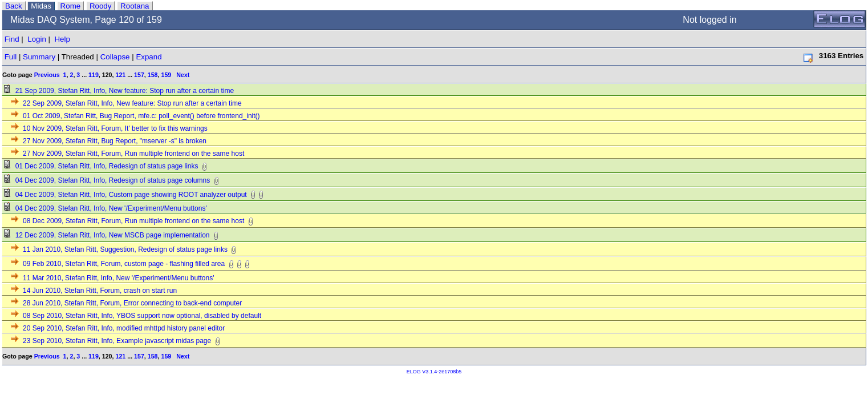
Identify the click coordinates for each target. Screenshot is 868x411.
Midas (41, 6)
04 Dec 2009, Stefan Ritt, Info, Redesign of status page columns (108, 180)
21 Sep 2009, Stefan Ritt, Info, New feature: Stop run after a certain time (119, 91)
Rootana (135, 6)
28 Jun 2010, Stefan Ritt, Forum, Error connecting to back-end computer (127, 303)
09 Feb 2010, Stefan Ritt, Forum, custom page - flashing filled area (118, 264)
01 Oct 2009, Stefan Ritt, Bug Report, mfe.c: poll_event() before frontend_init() (136, 116)
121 (120, 75)
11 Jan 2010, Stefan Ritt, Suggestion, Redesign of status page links (120, 249)
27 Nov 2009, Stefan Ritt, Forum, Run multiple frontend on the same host (128, 154)
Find (12, 39)
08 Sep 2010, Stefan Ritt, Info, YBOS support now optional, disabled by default (137, 316)
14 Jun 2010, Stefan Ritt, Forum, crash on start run (94, 291)
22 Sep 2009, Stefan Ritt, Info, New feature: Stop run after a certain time (127, 103)
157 (139, 75)
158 (153, 75)
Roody (101, 6)
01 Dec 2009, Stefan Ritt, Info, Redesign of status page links (102, 166)
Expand (149, 57)
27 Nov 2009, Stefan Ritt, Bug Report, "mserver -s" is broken (109, 141)
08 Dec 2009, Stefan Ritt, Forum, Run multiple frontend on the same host (128, 221)
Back (14, 6)
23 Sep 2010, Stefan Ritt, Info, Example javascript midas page (111, 341)
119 (94, 75)
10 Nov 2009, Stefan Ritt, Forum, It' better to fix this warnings (110, 128)
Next (183, 75)
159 (166, 75)
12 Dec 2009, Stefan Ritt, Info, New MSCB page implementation (107, 235)
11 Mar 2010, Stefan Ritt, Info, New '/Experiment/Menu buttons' (113, 278)
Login (37, 39)
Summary (39, 57)
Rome (71, 6)
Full (11, 57)
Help (62, 39)
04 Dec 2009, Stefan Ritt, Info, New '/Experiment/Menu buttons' (106, 208)
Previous (47, 75)
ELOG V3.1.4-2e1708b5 (434, 372)
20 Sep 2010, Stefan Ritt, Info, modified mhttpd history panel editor (118, 328)
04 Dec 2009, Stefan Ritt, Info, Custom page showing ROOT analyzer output (126, 195)
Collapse (115, 57)
